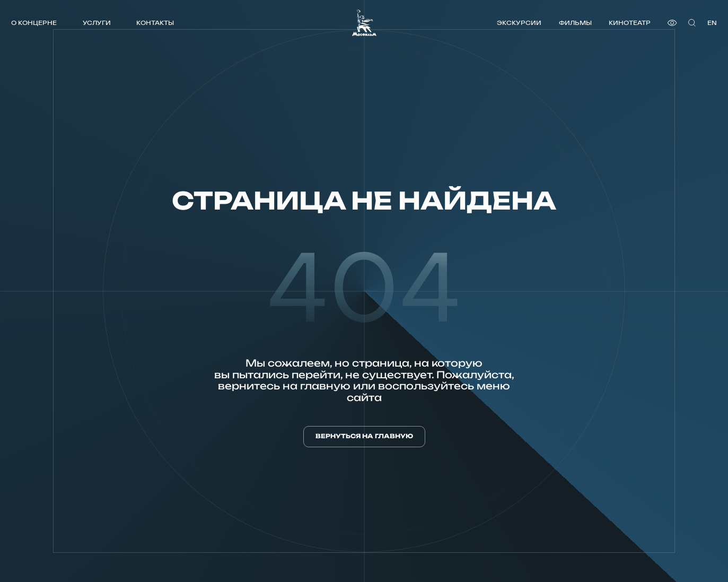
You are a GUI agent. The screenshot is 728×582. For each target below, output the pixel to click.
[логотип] (364, 23)
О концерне (34, 23)
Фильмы (575, 23)
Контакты (155, 23)
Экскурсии (519, 23)
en (712, 23)
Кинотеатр (630, 23)
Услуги (97, 23)
